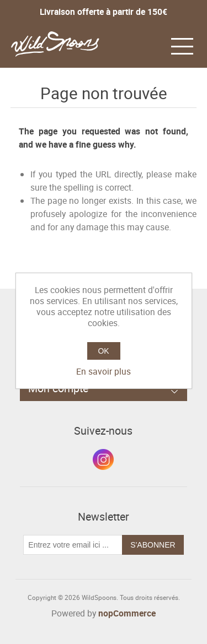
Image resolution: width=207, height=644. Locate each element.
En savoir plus (104, 371)
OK (103, 351)
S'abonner (153, 545)
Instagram (103, 459)
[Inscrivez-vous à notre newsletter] (73, 545)
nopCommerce (127, 613)
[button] (182, 45)
